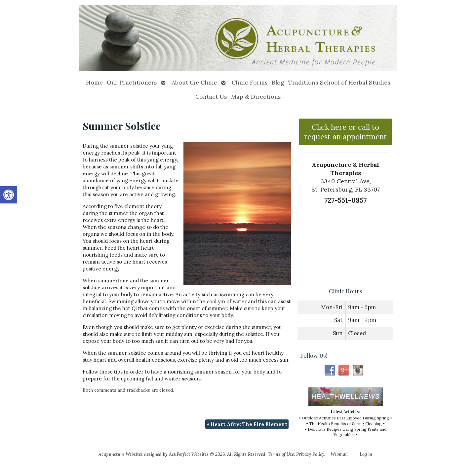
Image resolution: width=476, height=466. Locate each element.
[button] (9, 195)
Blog (278, 82)
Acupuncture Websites (121, 454)
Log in (366, 454)
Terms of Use (281, 454)
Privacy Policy (310, 454)
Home (94, 82)
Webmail (339, 454)
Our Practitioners (132, 82)
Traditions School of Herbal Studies (339, 82)
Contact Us (211, 97)
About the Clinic (194, 82)
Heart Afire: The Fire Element (247, 424)
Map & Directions (256, 97)
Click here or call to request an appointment (345, 132)
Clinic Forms (250, 82)
